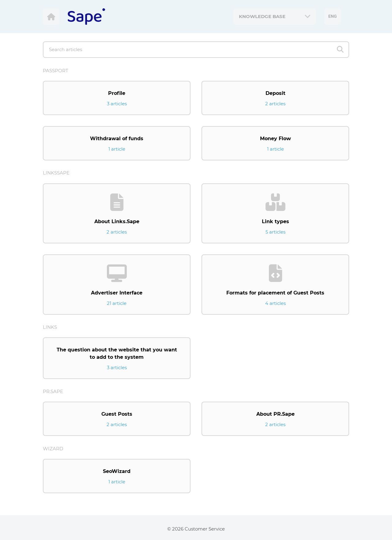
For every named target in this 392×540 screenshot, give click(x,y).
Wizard (53, 449)
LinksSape (56, 173)
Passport (56, 71)
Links (50, 327)
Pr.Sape (53, 391)
